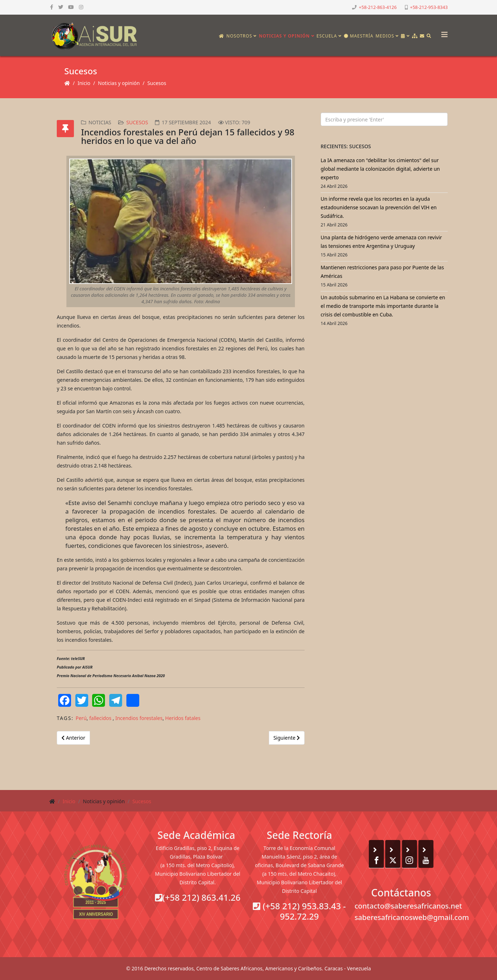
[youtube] (71, 7)
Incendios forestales (139, 718)
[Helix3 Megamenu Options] (443, 32)
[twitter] (61, 7)
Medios (385, 36)
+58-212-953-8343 (429, 7)
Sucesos (157, 83)
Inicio (84, 83)
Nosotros (239, 36)
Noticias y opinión (284, 36)
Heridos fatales (183, 718)
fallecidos (101, 718)
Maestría (359, 36)
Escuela (327, 36)
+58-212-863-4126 (378, 7)
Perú (81, 718)
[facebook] (52, 7)
